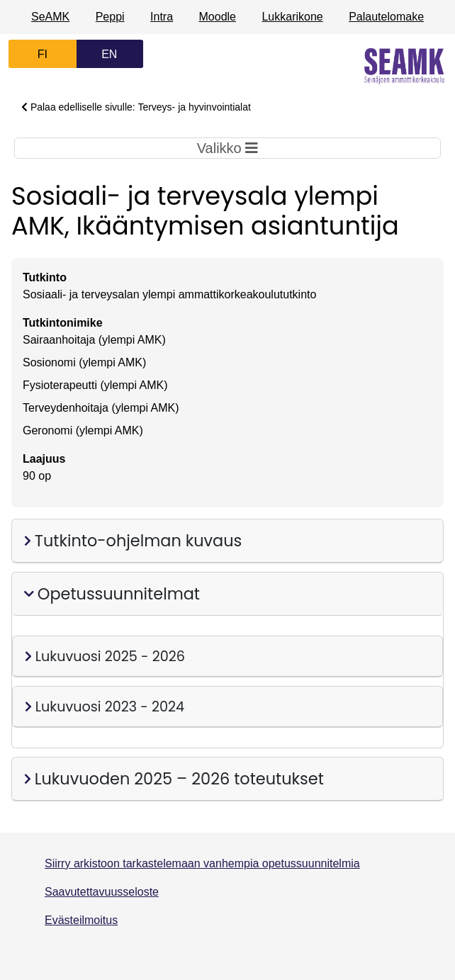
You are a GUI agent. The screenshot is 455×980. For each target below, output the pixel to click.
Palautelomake (386, 17)
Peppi (110, 17)
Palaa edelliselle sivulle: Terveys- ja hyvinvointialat (136, 107)
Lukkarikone (292, 17)
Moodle (218, 17)
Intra (162, 17)
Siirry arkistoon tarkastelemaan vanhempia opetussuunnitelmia (202, 863)
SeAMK (50, 17)
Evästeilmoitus (81, 920)
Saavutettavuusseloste (102, 892)
